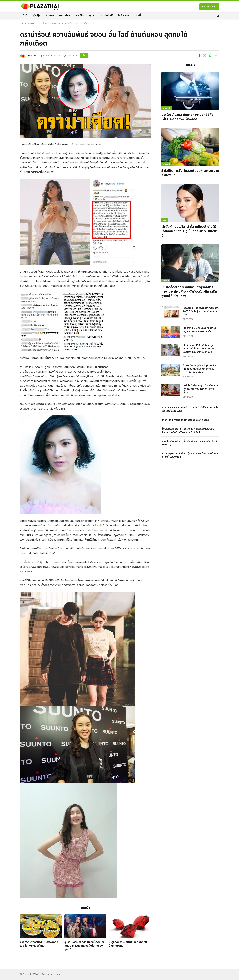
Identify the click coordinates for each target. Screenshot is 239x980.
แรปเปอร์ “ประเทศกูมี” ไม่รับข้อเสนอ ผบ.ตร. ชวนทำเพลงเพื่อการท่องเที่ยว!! (200, 389)
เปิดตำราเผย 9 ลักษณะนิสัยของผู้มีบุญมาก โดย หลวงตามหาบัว (200, 330)
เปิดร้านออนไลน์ (209, 7)
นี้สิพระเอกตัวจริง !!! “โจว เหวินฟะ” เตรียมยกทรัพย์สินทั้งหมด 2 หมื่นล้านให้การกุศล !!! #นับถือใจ (188, 431)
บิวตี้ (25, 16)
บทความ (23, 24)
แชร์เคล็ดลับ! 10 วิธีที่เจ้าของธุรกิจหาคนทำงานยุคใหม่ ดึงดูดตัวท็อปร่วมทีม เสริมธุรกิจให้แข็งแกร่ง (189, 292)
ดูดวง (92, 16)
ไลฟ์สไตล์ (123, 16)
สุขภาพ (50, 16)
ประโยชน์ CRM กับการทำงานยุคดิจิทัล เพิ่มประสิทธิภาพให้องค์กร (188, 117)
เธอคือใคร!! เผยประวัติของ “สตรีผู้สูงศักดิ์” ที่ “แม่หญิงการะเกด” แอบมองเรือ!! (201, 311)
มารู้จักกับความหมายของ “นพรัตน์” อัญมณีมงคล (128, 944)
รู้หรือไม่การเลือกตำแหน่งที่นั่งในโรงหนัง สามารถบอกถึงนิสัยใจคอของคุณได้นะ (84, 946)
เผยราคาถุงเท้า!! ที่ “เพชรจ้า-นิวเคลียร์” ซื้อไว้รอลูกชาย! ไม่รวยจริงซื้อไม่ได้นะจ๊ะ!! (190, 409)
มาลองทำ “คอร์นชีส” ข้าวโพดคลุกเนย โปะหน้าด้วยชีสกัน (39, 944)
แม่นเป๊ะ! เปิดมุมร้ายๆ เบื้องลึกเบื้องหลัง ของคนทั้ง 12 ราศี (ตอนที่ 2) (190, 443)
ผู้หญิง (37, 16)
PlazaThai (32, 56)
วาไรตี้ (138, 16)
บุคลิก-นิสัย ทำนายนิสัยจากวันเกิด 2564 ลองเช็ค (186, 420)
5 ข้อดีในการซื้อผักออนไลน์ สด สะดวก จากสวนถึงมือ (190, 173)
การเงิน (80, 16)
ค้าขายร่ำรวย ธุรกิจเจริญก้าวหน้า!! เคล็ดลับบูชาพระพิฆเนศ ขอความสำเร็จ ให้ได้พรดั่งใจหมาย (200, 369)
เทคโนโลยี (107, 16)
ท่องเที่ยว (65, 16)
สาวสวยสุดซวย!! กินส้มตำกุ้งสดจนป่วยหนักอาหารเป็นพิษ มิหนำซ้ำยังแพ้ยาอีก (190, 455)
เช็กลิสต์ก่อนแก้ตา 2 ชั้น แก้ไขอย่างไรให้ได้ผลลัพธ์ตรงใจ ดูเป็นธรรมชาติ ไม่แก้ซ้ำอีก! (190, 231)
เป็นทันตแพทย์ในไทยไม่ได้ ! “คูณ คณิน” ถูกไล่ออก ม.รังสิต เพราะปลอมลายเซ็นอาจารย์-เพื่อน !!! (199, 349)
